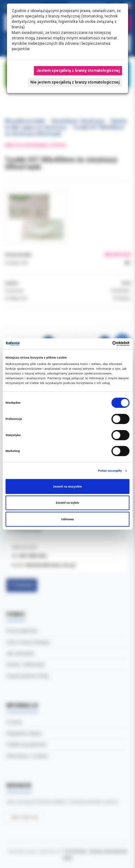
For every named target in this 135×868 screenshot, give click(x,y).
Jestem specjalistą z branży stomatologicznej (78, 71)
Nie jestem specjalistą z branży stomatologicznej (75, 82)
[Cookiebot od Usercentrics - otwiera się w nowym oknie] (102, 344)
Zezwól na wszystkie (67, 487)
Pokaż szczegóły (110, 471)
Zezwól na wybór (67, 503)
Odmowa (68, 519)
